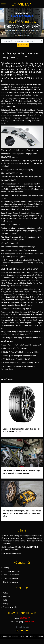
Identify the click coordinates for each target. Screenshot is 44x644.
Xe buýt (5, 604)
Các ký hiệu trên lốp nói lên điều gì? (15, 359)
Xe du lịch (5, 596)
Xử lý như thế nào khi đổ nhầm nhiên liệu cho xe (20, 363)
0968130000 (15, 550)
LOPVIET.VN (22, 4)
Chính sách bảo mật (9, 578)
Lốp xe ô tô (5, 538)
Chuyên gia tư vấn (9, 607)
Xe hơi (4, 593)
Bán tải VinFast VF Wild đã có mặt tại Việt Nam (20, 352)
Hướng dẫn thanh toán (10, 571)
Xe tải (4, 600)
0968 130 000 (25, 618)
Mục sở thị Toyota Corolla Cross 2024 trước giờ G (21, 345)
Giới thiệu (5, 568)
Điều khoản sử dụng (9, 582)
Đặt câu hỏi (23, 45)
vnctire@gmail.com (13, 553)
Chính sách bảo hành (10, 575)
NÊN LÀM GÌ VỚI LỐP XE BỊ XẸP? (14, 349)
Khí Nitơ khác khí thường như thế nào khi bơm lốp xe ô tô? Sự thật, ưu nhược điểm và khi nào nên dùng (22, 514)
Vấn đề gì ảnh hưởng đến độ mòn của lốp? (18, 356)
